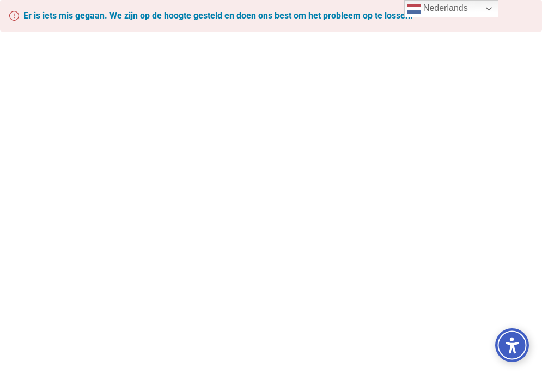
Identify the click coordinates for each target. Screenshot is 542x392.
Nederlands (437, 9)
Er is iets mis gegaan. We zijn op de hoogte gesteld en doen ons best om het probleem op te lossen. (218, 16)
